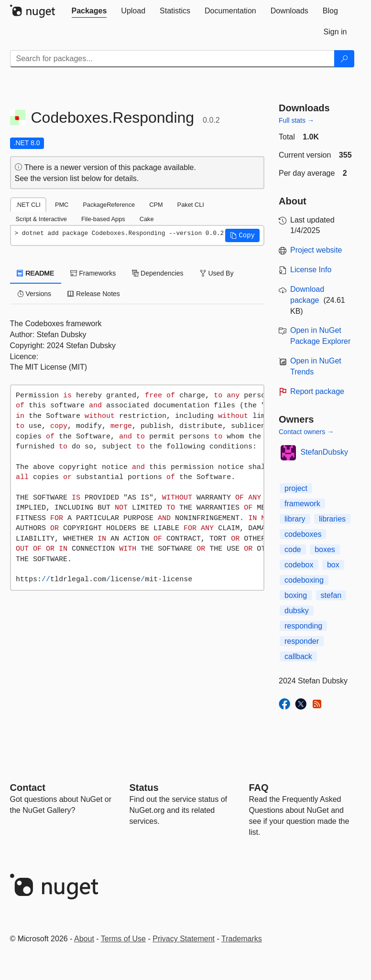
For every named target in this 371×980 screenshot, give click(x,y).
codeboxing (304, 580)
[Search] (344, 59)
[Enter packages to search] (172, 59)
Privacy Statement (184, 939)
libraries (332, 519)
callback (298, 656)
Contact (28, 788)
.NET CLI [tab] (28, 205)
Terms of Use (123, 939)
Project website (316, 250)
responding (303, 626)
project (296, 488)
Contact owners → (306, 432)
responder (302, 641)
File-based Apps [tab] (103, 219)
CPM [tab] (156, 205)
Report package (317, 391)
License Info (311, 270)
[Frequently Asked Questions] (259, 788)
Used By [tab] (217, 273)
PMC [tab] (62, 205)
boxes (325, 549)
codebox (299, 565)
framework (302, 504)
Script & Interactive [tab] (41, 219)
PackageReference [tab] (109, 205)
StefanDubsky (325, 452)
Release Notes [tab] (94, 294)
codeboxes (303, 534)
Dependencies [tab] (158, 273)
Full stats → (296, 120)
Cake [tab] (147, 219)
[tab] (89, 11)
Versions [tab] (34, 294)
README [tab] (36, 273)
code (293, 549)
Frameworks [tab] (93, 273)
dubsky (297, 611)
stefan (331, 595)
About (84, 939)
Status (144, 788)
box (333, 565)
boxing (296, 595)
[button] (242, 235)
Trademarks (242, 939)
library (295, 519)
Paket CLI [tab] (191, 205)
